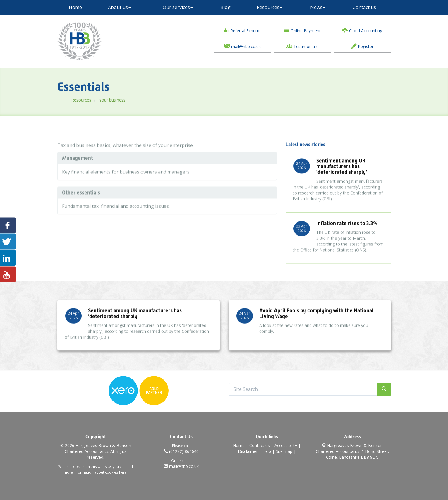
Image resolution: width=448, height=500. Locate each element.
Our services (178, 7)
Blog (225, 7)
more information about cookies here (95, 471)
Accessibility (286, 444)
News (318, 7)
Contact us (364, 7)
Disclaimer (248, 450)
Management (78, 165)
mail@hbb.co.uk (242, 46)
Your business (126, 100)
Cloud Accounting (362, 30)
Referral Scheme (242, 30)
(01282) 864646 (181, 450)
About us (119, 7)
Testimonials (302, 46)
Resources (270, 7)
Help (267, 450)
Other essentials (81, 199)
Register (362, 46)
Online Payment (302, 30)
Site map (284, 450)
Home (75, 7)
